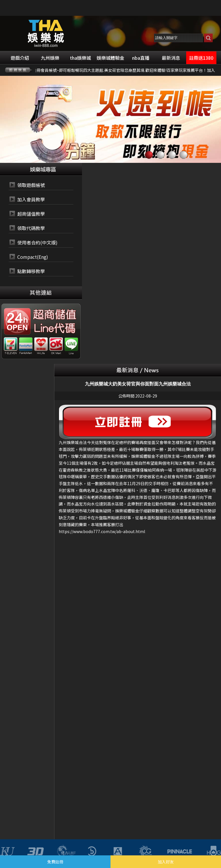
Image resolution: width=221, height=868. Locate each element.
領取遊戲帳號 (31, 185)
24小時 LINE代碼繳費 (54, 329)
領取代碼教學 (31, 228)
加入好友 (166, 862)
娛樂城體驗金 (143, 456)
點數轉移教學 (31, 271)
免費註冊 (55, 862)
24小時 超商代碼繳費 (54, 315)
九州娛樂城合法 (73, 442)
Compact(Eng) (33, 257)
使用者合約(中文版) (37, 242)
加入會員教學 (31, 199)
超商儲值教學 (31, 214)
